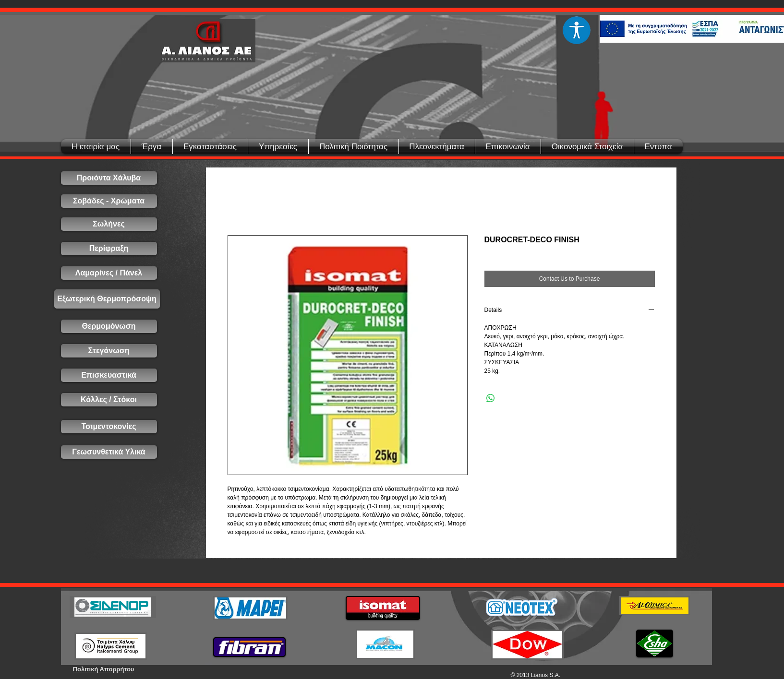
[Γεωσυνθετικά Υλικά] (109, 452)
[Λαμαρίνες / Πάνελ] (109, 273)
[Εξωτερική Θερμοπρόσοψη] (107, 299)
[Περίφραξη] (109, 249)
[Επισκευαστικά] (109, 375)
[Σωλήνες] (109, 224)
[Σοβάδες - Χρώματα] (109, 201)
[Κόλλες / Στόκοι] (109, 400)
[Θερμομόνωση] (109, 326)
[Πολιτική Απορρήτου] (104, 669)
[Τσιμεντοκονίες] (109, 427)
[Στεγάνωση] (109, 351)
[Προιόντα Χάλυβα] (109, 178)
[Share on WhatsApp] (491, 398)
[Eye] (577, 30)
